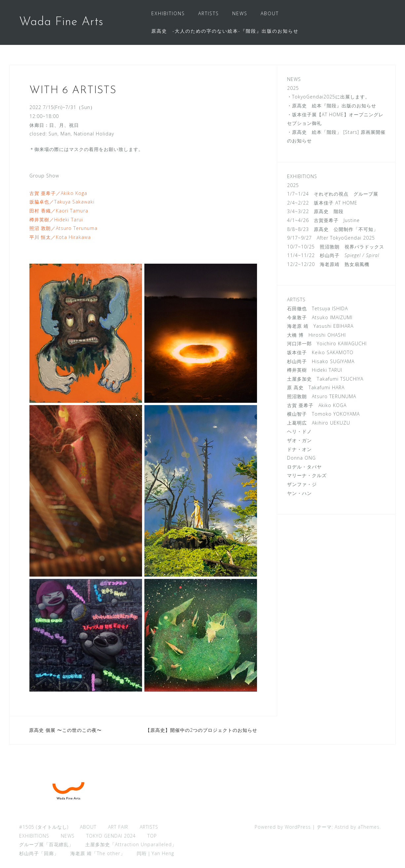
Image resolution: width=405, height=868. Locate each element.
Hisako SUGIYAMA (333, 361)
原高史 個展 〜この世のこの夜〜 (65, 730)
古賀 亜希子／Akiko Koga (58, 193)
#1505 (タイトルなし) (44, 827)
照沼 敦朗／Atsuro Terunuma (63, 228)
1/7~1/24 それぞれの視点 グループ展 (333, 194)
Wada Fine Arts (61, 22)
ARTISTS (209, 13)
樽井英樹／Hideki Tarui (56, 220)
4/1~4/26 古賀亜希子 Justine (323, 220)
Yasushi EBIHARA (333, 326)
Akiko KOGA (332, 405)
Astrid (342, 827)
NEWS (240, 13)
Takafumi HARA (324, 387)
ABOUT (270, 13)
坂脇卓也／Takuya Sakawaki (62, 202)
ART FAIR (118, 827)
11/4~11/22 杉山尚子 (333, 255)
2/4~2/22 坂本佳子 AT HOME (322, 203)
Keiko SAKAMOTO (333, 352)
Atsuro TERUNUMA (334, 396)
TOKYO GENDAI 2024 (111, 836)
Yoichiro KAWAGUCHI (342, 343)
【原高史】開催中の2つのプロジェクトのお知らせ (201, 730)
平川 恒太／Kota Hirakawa (60, 237)
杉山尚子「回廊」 (39, 853)
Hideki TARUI (327, 370)
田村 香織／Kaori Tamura (59, 211)
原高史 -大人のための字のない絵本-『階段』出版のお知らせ (225, 31)
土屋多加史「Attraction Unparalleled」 (131, 844)
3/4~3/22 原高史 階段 (315, 211)
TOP (152, 836)
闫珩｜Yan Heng (155, 853)
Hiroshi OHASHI (327, 335)
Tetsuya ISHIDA (327, 308)
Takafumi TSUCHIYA (340, 379)
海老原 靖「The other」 (98, 853)
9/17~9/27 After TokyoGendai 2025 (331, 238)
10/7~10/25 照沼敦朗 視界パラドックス (336, 247)
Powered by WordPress (283, 827)
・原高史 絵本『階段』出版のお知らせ (332, 106)
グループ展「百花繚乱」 (46, 844)
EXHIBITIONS (168, 13)
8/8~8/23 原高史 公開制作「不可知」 (333, 229)
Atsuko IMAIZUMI (332, 317)
